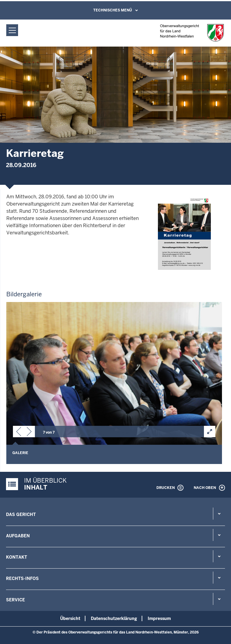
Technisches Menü (113, 10)
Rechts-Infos (22, 578)
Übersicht (70, 618)
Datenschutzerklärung (114, 618)
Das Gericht (21, 514)
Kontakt (17, 557)
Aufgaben (18, 536)
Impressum (159, 618)
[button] (19, 433)
